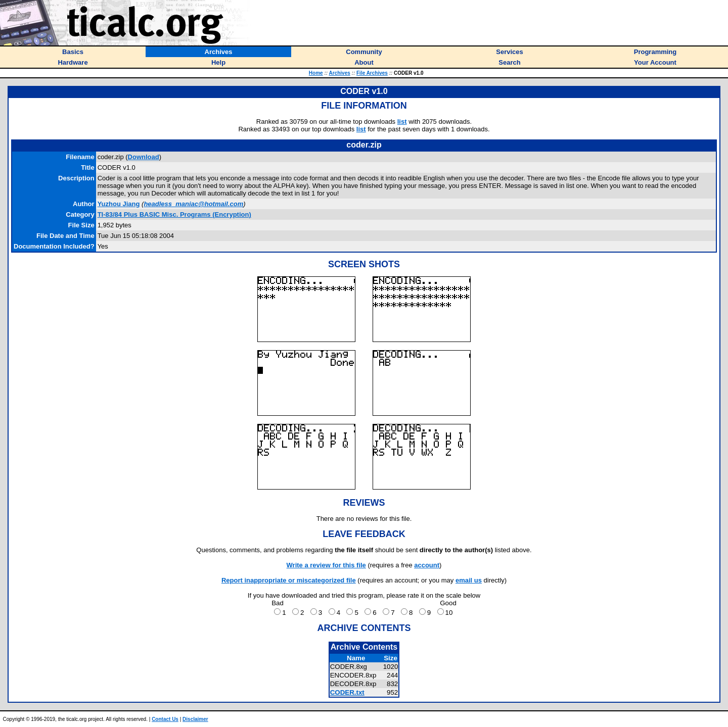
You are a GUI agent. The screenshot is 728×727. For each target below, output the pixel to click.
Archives (340, 73)
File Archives (372, 73)
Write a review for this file (326, 565)
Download (144, 157)
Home (316, 73)
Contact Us (165, 719)
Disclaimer (195, 719)
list (402, 122)
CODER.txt (347, 692)
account (427, 565)
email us (469, 580)
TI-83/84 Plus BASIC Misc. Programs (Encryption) (174, 214)
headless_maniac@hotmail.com (193, 204)
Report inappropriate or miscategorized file (289, 580)
